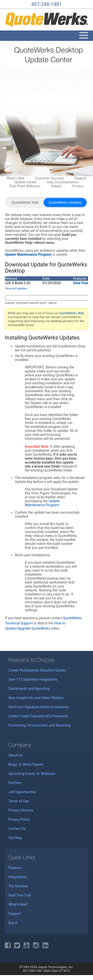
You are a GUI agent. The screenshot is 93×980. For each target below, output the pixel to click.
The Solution (18, 886)
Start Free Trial (20, 895)
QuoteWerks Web (25, 202)
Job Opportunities (22, 792)
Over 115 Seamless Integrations (33, 679)
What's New (15, 178)
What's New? (18, 904)
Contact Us (17, 829)
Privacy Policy (19, 819)
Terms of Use (19, 801)
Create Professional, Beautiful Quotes (37, 670)
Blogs (13, 764)
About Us (15, 755)
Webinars (48, 774)
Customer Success (49, 178)
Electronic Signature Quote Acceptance (39, 707)
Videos (56, 186)
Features (15, 868)
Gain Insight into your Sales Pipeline (36, 698)
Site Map (15, 838)
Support (80, 178)
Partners (15, 783)
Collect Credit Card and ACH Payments (38, 716)
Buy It (13, 923)
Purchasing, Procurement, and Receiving (39, 725)
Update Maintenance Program (42, 503)
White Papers (33, 764)
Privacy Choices (21, 810)
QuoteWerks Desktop (65, 202)
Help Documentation (63, 182)
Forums (78, 186)
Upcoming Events (22, 774)
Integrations (18, 877)
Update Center (25, 182)
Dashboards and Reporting (29, 689)
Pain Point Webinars (25, 186)
